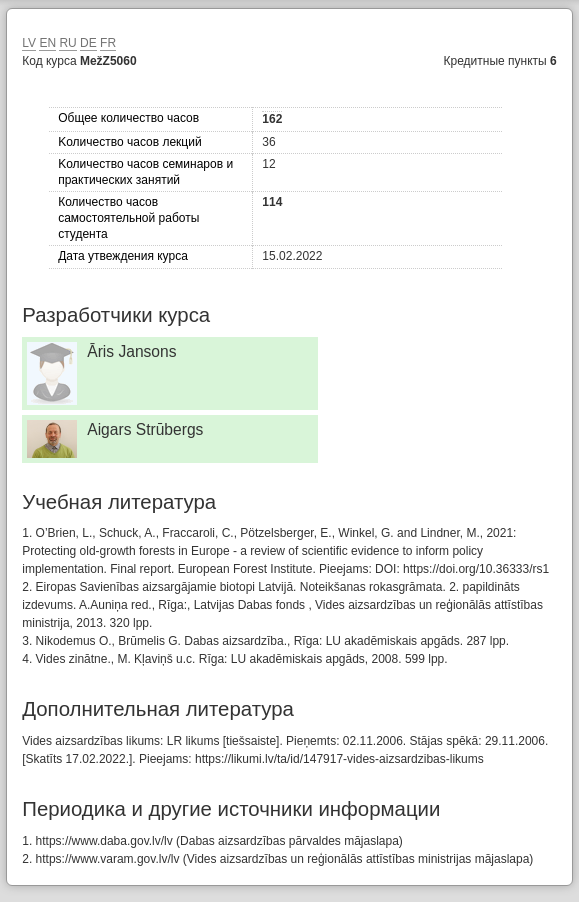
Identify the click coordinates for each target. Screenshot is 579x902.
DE (88, 43)
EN (47, 43)
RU (67, 43)
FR (108, 43)
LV (29, 43)
